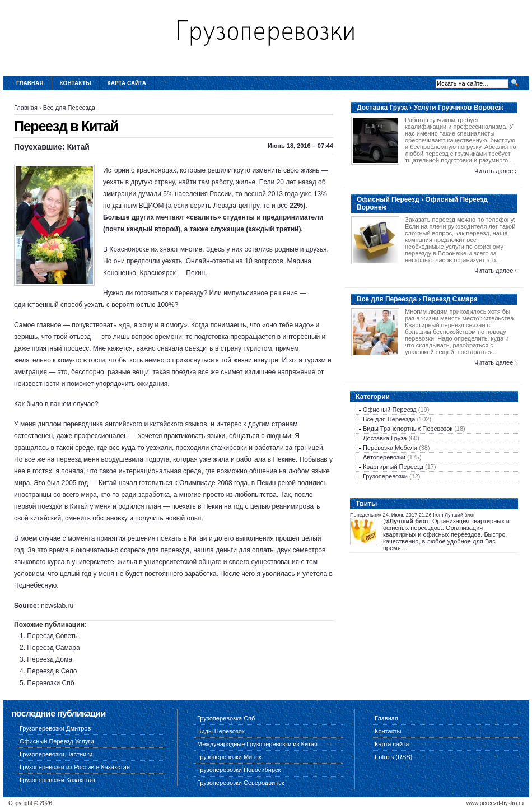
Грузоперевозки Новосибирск (239, 770)
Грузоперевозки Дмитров (55, 728)
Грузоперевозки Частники (56, 754)
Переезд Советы (53, 636)
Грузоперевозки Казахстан (57, 780)
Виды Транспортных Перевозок (408, 429)
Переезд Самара (53, 648)
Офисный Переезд (390, 410)
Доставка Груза (385, 438)
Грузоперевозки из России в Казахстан (75, 767)
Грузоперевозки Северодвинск (241, 783)
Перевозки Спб (50, 683)
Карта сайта (127, 83)
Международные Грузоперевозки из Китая (257, 744)
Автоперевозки (384, 457)
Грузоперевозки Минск (229, 757)
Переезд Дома (50, 659)
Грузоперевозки (385, 476)
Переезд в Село (52, 671)
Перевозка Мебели (390, 448)
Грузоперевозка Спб (226, 718)
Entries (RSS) (393, 757)
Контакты (76, 83)
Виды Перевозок (221, 731)
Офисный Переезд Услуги (57, 741)
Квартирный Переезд (393, 467)
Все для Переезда (69, 108)
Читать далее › (496, 171)
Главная (30, 83)
